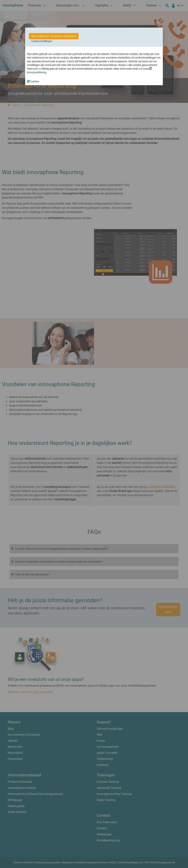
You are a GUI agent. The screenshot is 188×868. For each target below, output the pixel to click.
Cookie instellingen (42, 41)
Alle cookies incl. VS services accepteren (54, 36)
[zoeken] (168, 6)
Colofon (33, 82)
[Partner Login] (173, 6)
